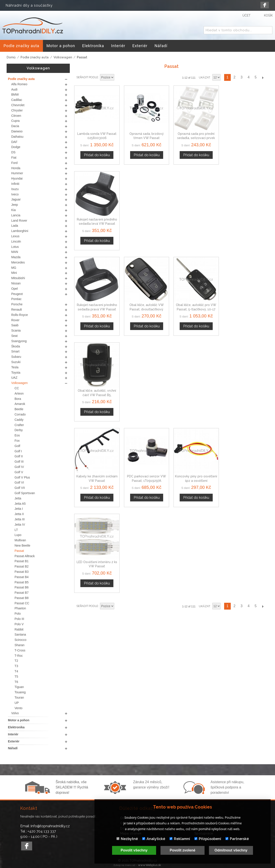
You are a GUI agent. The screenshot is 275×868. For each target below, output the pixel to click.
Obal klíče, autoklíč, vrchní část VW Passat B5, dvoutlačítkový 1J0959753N (246, 223)
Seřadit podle (87, 77)
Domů (11, 57)
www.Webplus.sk (149, 865)
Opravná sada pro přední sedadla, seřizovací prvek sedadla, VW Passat (196, 138)
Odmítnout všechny (231, 850)
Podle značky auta (35, 57)
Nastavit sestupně (118, 78)
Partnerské (237, 839)
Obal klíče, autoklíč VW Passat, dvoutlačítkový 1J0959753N (146, 223)
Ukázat (204, 77)
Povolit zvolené (183, 850)
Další (263, 77)
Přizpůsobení (208, 839)
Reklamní (180, 839)
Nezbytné (127, 839)
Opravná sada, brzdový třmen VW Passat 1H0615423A (146, 138)
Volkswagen (63, 57)
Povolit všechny (134, 850)
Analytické (154, 839)
